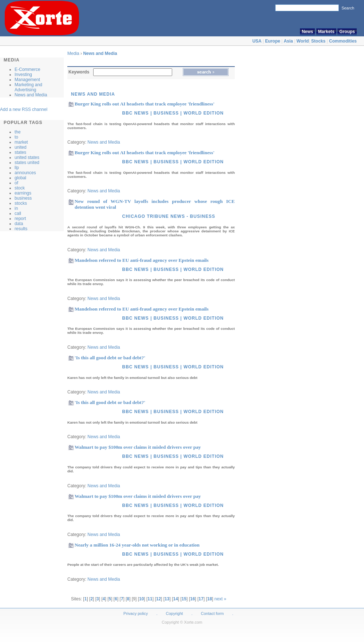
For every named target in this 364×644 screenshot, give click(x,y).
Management (27, 80)
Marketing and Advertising (28, 87)
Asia (288, 41)
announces (25, 173)
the (18, 132)
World (303, 41)
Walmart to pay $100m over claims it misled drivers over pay (138, 447)
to (16, 137)
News (307, 32)
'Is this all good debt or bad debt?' (110, 358)
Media (74, 53)
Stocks (318, 41)
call (18, 213)
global (20, 178)
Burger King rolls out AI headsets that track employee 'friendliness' (145, 104)
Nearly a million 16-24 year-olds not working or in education (137, 545)
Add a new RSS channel (24, 109)
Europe (272, 41)
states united (27, 163)
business (23, 198)
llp (17, 168)
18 (209, 599)
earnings (23, 193)
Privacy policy (136, 613)
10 (141, 599)
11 (150, 599)
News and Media (31, 95)
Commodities (343, 41)
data (19, 224)
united (21, 147)
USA (257, 41)
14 (175, 599)
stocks (21, 203)
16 (192, 599)
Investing (23, 75)
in (16, 208)
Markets (326, 32)
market (21, 142)
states (20, 152)
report (20, 219)
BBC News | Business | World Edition (173, 113)
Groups (347, 32)
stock (20, 188)
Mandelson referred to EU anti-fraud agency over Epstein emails (142, 260)
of (16, 183)
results (21, 229)
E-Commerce (27, 69)
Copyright (175, 613)
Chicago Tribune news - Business (169, 216)
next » (220, 599)
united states (27, 157)
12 (159, 599)
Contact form (213, 613)
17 (201, 599)
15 (184, 599)
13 (167, 599)
